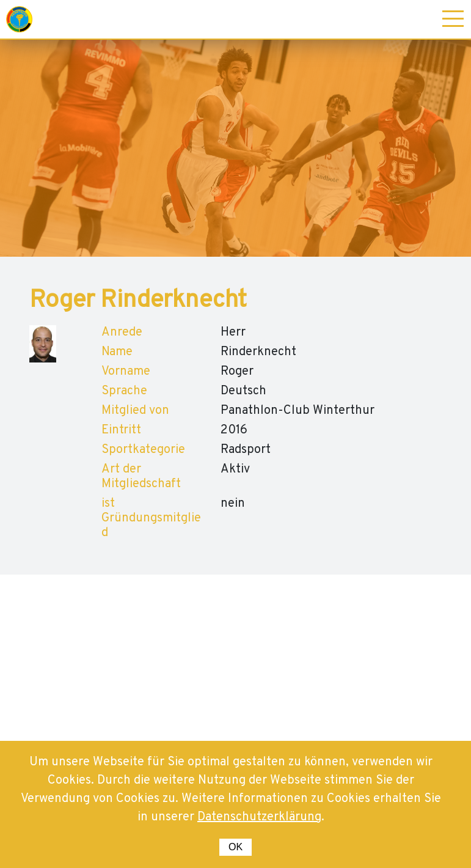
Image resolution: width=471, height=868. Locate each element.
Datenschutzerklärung (259, 817)
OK (236, 847)
